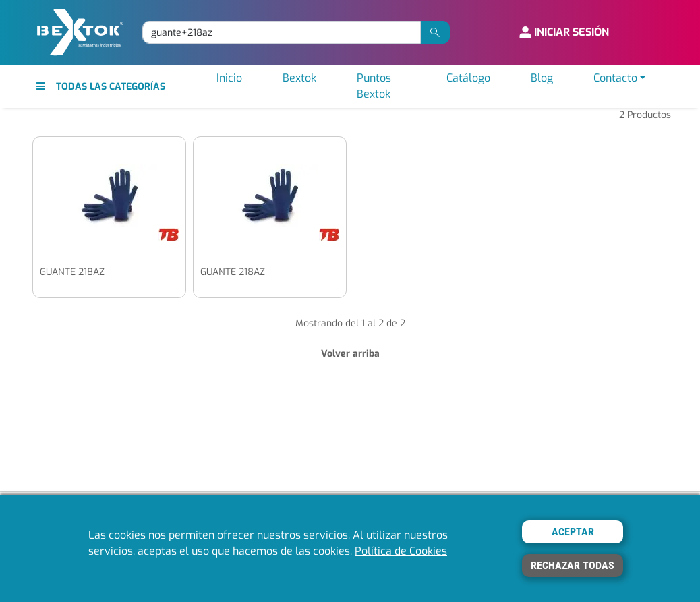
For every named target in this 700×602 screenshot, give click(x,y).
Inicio (229, 78)
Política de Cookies (401, 551)
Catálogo (468, 78)
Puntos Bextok (374, 86)
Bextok (299, 78)
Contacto (615, 78)
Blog (542, 78)
